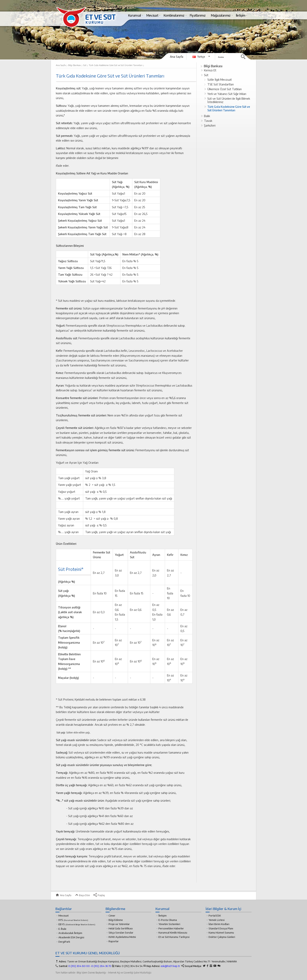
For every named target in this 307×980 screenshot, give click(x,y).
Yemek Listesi (217, 920)
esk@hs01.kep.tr (170, 966)
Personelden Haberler (171, 928)
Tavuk (208, 121)
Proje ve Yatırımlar (119, 924)
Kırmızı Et (210, 70)
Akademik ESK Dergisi (71, 937)
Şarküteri (210, 125)
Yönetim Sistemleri (169, 924)
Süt (206, 75)
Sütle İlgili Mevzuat (220, 79)
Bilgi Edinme (116, 920)
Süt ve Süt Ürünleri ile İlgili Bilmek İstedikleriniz (229, 100)
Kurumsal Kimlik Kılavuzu (173, 933)
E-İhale (62, 929)
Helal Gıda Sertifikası (121, 928)
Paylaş (99, 895)
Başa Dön (82, 895)
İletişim (163, 916)
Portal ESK (215, 916)
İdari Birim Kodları (219, 924)
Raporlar (114, 941)
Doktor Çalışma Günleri (222, 937)
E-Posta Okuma (168, 920)
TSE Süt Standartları (221, 84)
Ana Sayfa (177, 57)
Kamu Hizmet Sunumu (221, 933)
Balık (207, 116)
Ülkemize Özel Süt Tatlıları (225, 89)
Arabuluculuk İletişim (70, 933)
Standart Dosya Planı (221, 928)
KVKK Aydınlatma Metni (122, 937)
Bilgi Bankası (213, 66)
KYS (73, 920)
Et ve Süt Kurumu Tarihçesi (174, 937)
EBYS (77, 924)
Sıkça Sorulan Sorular (121, 933)
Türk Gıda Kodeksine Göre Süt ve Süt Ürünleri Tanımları (229, 108)
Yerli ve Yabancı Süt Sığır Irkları (227, 94)
